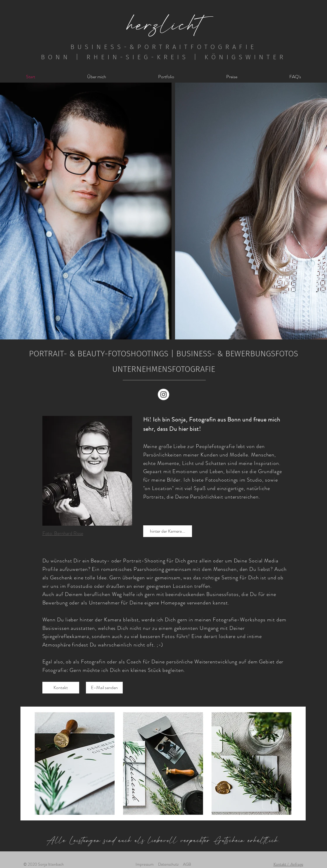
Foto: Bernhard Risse (63, 533)
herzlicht (165, 24)
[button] (166, 77)
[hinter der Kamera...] (168, 531)
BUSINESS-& (104, 47)
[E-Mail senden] (104, 688)
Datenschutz (168, 864)
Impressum (145, 864)
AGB (187, 864)
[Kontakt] (61, 688)
